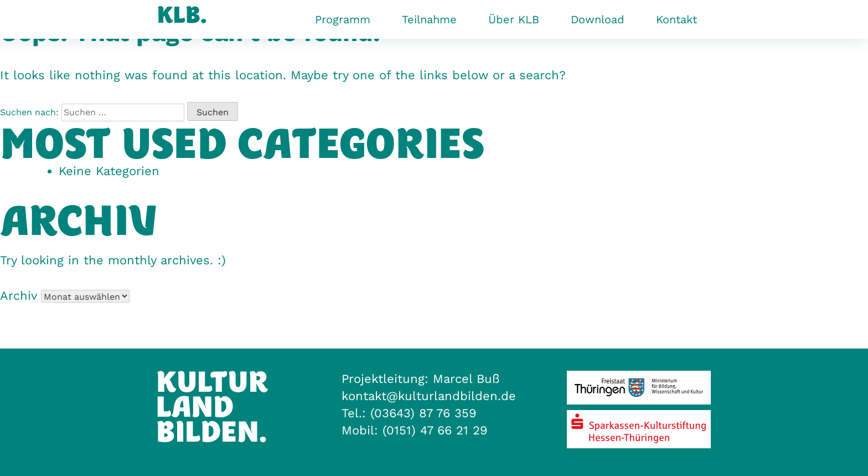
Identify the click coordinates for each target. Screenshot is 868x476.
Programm (343, 19)
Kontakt (676, 19)
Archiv (18, 296)
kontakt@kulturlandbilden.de (429, 396)
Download (598, 19)
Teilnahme (429, 19)
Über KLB (514, 19)
